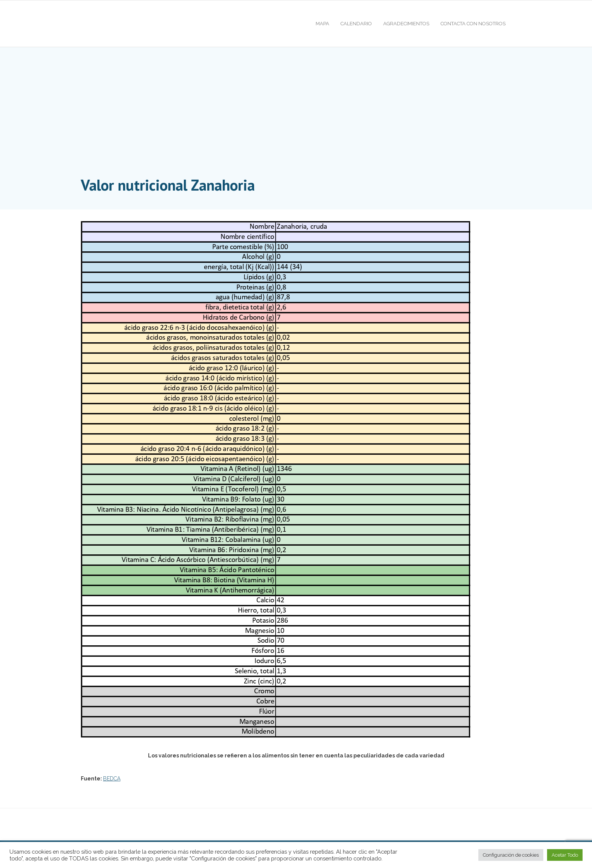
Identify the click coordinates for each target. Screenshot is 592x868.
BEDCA (112, 779)
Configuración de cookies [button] (511, 855)
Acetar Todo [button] (565, 855)
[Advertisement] (296, 117)
